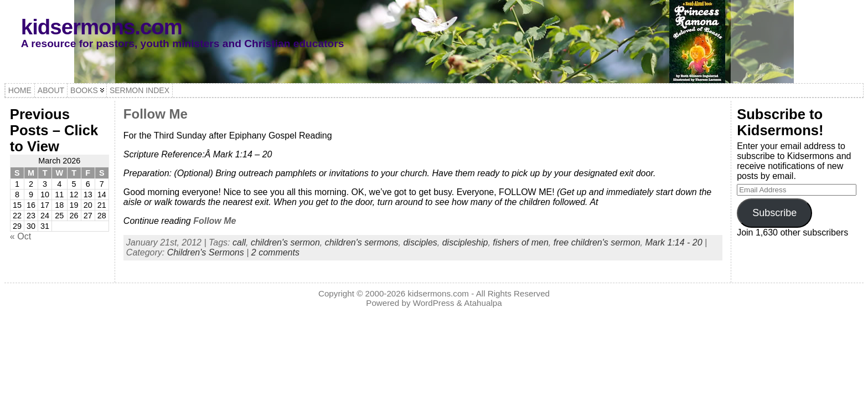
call (239, 242)
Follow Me (156, 114)
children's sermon (285, 242)
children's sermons (362, 242)
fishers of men (520, 242)
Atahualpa (483, 303)
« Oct (20, 236)
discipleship (465, 242)
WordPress (434, 303)
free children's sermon (597, 242)
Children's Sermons (206, 252)
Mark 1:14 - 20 (673, 242)
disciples (420, 242)
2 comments (275, 252)
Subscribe (774, 213)
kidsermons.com (102, 27)
